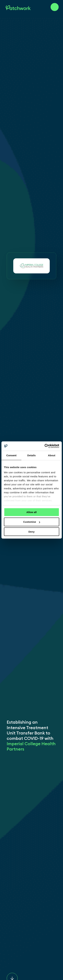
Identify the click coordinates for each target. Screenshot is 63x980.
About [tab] (52, 455)
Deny (32, 532)
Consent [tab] (11, 455)
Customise (32, 522)
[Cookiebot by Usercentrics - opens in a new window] (45, 446)
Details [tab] (32, 455)
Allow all (32, 512)
